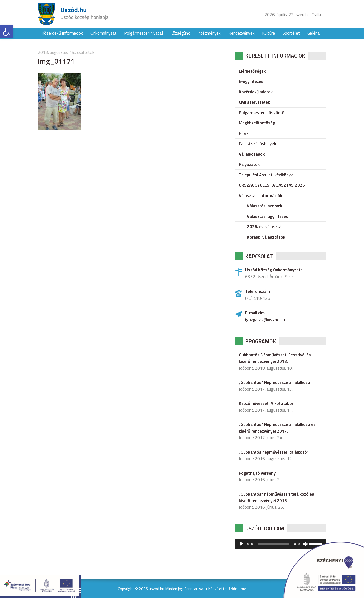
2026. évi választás (265, 227)
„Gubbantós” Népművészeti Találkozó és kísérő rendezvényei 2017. (277, 428)
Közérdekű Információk (62, 33)
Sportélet (291, 33)
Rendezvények (241, 33)
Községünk (180, 33)
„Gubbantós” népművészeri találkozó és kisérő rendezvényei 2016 (277, 497)
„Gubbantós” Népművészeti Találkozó (275, 382)
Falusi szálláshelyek (257, 144)
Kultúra (269, 33)
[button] (7, 32)
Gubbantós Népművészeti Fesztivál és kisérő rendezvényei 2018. (275, 358)
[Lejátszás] (242, 544)
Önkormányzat (104, 33)
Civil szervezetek (254, 102)
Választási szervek (265, 206)
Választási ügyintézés (268, 216)
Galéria (314, 33)
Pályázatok (249, 164)
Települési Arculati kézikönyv (266, 175)
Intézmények (209, 33)
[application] (281, 544)
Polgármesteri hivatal (143, 33)
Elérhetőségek (252, 71)
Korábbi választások (266, 237)
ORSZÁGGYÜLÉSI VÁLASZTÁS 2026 (272, 185)
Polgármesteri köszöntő (262, 113)
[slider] (274, 544)
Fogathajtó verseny (257, 473)
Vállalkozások (252, 154)
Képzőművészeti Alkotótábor (266, 403)
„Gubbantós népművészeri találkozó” (274, 452)
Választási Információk (260, 196)
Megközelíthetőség (257, 123)
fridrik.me (237, 589)
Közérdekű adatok (256, 92)
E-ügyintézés (251, 81)
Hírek (244, 133)
